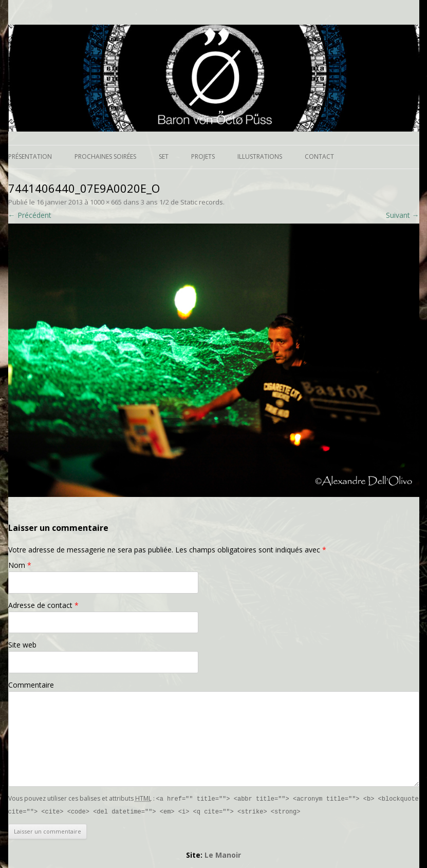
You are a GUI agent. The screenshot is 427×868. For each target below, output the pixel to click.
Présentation (30, 156)
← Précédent (30, 215)
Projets (203, 156)
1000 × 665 (106, 202)
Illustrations (260, 156)
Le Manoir (223, 854)
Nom (20, 565)
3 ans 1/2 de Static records (182, 202)
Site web (22, 645)
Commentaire (31, 685)
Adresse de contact (43, 605)
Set (164, 156)
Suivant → (403, 215)
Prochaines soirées (105, 156)
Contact (319, 156)
